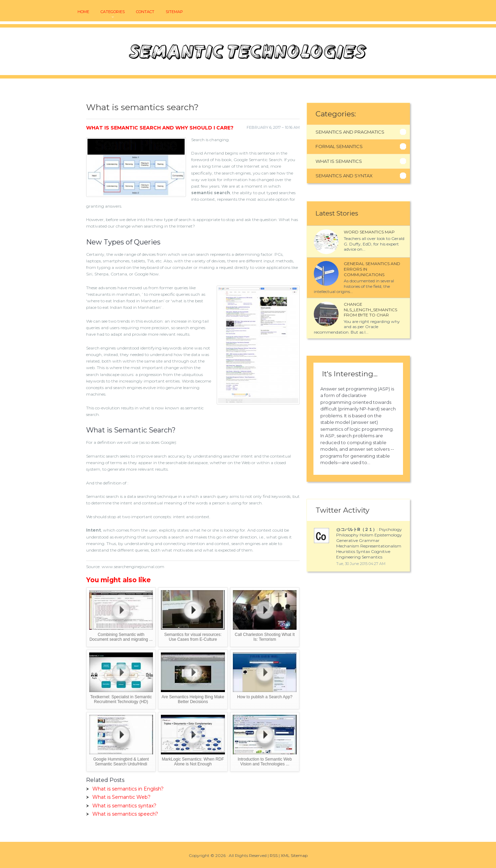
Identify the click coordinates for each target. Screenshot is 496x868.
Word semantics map (369, 232)
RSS (274, 855)
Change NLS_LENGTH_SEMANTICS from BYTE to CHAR (370, 310)
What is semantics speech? (125, 814)
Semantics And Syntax (344, 176)
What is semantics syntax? (124, 806)
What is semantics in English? (128, 789)
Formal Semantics (339, 146)
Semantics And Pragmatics (350, 132)
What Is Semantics (339, 161)
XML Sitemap (294, 855)
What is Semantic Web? (121, 797)
